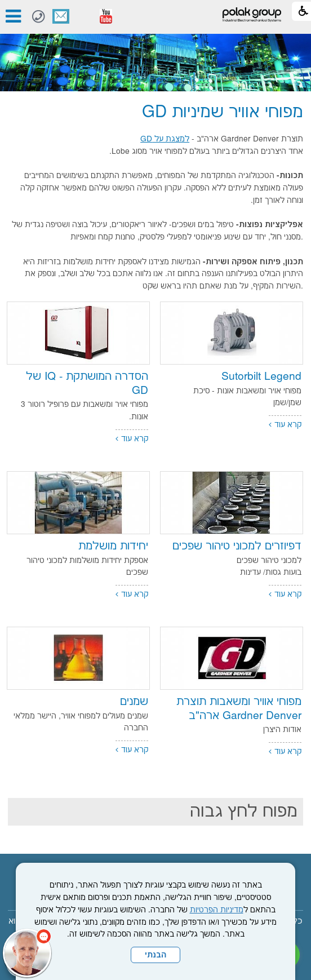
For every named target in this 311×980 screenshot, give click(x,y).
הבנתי (155, 955)
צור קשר (61, 16)
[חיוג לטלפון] (38, 16)
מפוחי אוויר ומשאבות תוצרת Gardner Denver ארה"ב (239, 709)
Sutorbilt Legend (261, 377)
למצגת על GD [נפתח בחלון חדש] (165, 139)
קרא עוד (288, 425)
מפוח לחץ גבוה (244, 812)
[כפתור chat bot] (27, 953)
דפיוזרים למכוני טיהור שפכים (237, 546)
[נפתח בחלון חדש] (106, 16)
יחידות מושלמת (113, 546)
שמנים (134, 702)
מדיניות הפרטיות (217, 910)
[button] (83, 16)
